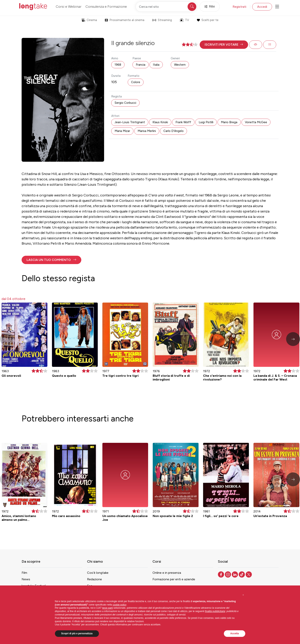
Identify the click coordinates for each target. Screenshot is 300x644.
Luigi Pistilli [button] (206, 122)
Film (24, 573)
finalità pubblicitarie (215, 611)
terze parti (107, 608)
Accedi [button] (262, 7)
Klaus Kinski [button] (160, 122)
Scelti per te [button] (208, 20)
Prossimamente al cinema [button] (125, 20)
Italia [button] (156, 65)
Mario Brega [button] (229, 122)
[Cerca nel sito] (166, 7)
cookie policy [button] (120, 605)
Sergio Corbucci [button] (125, 103)
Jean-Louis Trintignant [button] (130, 122)
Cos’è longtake (98, 573)
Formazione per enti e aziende (174, 579)
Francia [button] (141, 65)
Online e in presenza (167, 573)
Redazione (94, 579)
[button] (224, 45)
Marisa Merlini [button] (147, 131)
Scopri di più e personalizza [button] (77, 633)
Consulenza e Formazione (106, 7)
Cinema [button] (89, 20)
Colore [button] (136, 82)
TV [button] (184, 20)
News (26, 579)
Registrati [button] (239, 7)
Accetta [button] (234, 633)
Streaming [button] (162, 20)
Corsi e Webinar (69, 7)
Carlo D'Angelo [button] (173, 131)
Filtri (210, 7)
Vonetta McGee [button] (256, 122)
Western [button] (180, 65)
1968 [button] (118, 65)
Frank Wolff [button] (183, 122)
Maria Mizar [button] (122, 131)
